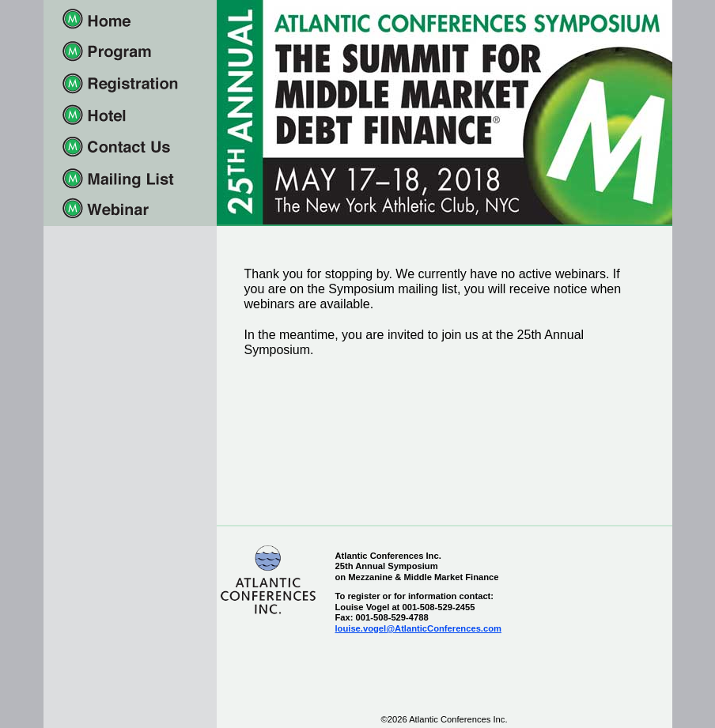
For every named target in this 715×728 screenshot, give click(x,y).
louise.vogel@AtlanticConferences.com (418, 628)
